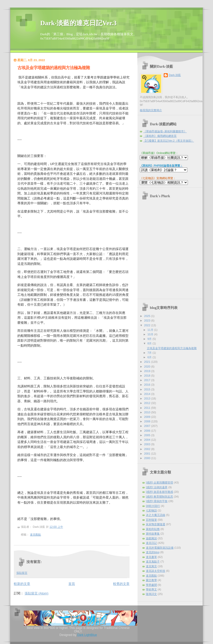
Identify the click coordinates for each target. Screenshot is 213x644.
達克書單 (151, 557)
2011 (148, 408)
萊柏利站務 (153, 529)
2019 (148, 371)
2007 (148, 426)
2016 (148, 385)
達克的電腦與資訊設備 (160, 548)
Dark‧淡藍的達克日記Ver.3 (78, 23)
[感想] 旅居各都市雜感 (159, 492)
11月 (151, 330)
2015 (148, 389)
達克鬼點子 (153, 561)
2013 (148, 398)
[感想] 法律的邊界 (157, 487)
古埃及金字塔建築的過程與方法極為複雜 (54, 68)
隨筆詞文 (151, 594)
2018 (148, 376)
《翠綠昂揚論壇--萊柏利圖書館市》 (165, 131)
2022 (148, 325)
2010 (148, 412)
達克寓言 (151, 566)
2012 (148, 403)
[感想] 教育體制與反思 (159, 497)
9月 (150, 339)
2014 (148, 394)
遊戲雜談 (151, 538)
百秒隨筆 (151, 520)
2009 (148, 417)
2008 (148, 421)
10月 (151, 334)
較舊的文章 (121, 584)
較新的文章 (22, 584)
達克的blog (153, 552)
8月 (150, 343)
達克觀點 (35, 535)
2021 (148, 362)
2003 (148, 444)
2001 (148, 454)
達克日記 (151, 543)
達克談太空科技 (156, 571)
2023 (148, 320)
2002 (148, 449)
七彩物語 (151, 510)
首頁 (72, 584)
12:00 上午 (56, 527)
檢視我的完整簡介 (151, 110)
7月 (150, 353)
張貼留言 (22, 573)
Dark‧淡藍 (175, 75)
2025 (148, 316)
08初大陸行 (153, 506)
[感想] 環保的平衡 (157, 501)
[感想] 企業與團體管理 (159, 482)
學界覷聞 (151, 585)
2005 (148, 435)
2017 (148, 380)
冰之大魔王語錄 (156, 515)
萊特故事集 (153, 534)
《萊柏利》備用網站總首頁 (160, 136)
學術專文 (151, 589)
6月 (150, 357)
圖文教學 (151, 580)
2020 (148, 367)
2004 (148, 440)
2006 (148, 431)
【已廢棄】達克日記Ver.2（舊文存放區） (169, 141)
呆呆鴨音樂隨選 (156, 524)
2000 (148, 458)
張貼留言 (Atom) (37, 593)
